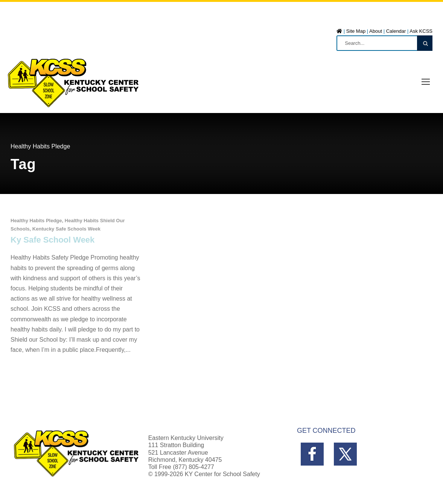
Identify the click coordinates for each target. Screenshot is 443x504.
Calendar (396, 31)
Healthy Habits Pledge (36, 221)
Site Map (356, 31)
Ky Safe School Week (53, 240)
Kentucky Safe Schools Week (66, 229)
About (376, 31)
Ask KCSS (421, 31)
